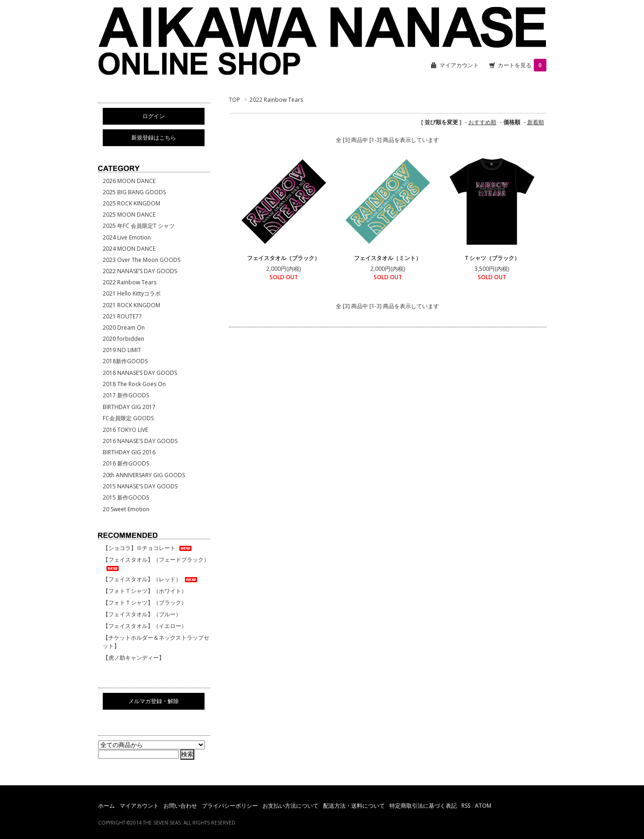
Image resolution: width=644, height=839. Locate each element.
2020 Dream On (124, 328)
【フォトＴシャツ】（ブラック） (145, 603)
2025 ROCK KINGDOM (131, 203)
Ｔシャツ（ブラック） (492, 258)
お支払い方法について (290, 806)
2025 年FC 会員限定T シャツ (139, 226)
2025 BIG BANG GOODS (134, 192)
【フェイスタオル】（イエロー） (145, 626)
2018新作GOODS (125, 361)
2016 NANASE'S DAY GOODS (140, 441)
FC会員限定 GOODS (128, 418)
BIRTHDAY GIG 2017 (129, 407)
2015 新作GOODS (126, 497)
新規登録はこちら (154, 137)
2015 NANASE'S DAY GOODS (140, 486)
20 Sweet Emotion (126, 509)
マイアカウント (459, 65)
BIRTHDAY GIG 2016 (129, 452)
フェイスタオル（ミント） (388, 258)
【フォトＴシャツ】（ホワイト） (145, 591)
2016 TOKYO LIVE (125, 430)
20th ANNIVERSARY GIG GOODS (144, 475)
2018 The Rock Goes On (134, 384)
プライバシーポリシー (230, 806)
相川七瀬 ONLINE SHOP (322, 42)
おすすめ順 (482, 122)
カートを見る (522, 65)
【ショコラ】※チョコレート (148, 548)
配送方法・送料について (354, 806)
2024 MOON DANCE (129, 249)
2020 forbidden (124, 339)
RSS (466, 806)
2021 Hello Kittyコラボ (132, 293)
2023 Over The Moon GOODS (142, 260)
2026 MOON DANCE (129, 181)
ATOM (483, 806)
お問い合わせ (180, 806)
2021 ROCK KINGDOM (131, 305)
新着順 (536, 122)
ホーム (106, 806)
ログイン (154, 116)
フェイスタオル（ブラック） (283, 258)
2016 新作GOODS (126, 463)
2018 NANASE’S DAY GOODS (140, 373)
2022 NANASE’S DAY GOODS (140, 271)
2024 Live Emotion (127, 237)
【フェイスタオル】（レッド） (151, 579)
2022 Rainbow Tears (276, 100)
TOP (234, 100)
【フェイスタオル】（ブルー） (142, 614)
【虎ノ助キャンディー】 (134, 658)
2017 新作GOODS (126, 395)
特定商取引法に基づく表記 (423, 806)
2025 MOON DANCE (129, 215)
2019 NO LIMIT (122, 350)
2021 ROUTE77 (122, 316)
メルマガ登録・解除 (154, 701)
